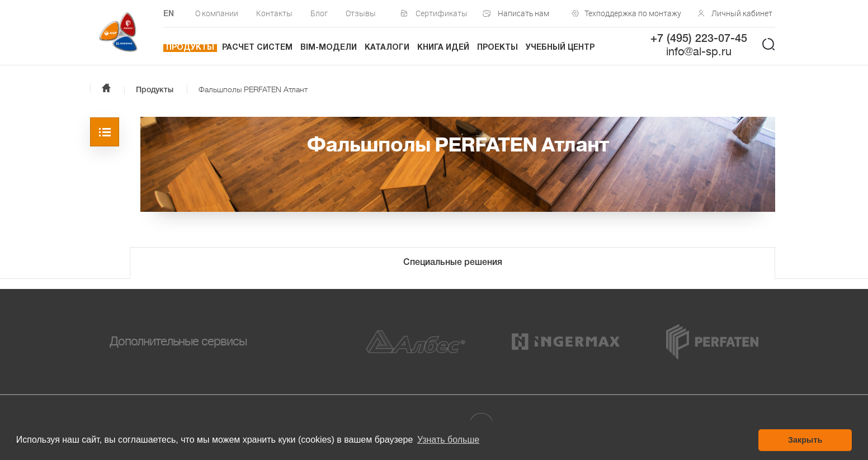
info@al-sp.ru (699, 52)
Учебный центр (560, 48)
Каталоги (387, 48)
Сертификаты (442, 13)
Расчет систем (257, 48)
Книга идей (443, 48)
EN (169, 14)
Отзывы (361, 13)
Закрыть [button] (805, 440)
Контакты (274, 13)
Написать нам (523, 13)
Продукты (190, 48)
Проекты (497, 48)
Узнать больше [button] (448, 440)
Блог (319, 13)
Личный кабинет (742, 13)
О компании (217, 13)
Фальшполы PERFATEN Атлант (253, 89)
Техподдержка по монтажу (630, 13)
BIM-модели (329, 48)
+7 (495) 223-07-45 (699, 39)
